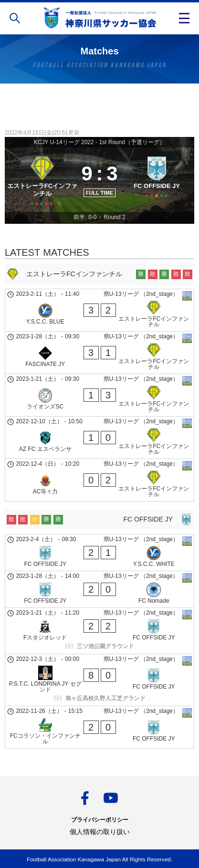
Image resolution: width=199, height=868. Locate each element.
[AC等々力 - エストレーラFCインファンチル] (99, 480)
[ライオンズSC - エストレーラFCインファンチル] (99, 395)
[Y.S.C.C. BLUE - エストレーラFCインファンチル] (99, 310)
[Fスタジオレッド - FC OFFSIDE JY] (99, 631)
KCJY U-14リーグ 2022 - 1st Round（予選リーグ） (99, 142)
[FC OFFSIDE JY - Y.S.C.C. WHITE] (99, 553)
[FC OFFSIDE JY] (157, 180)
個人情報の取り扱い (100, 832)
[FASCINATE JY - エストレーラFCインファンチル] (99, 353)
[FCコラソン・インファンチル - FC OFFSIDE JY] (99, 727)
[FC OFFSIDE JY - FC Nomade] (99, 589)
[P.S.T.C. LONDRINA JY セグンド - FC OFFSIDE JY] (99, 680)
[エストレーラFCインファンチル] (42, 180)
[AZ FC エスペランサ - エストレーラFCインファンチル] (99, 438)
